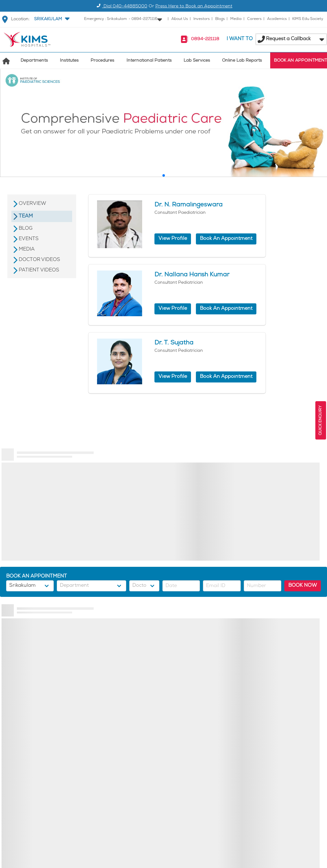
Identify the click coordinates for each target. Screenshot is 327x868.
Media (236, 19)
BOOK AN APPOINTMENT (300, 61)
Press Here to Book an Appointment (194, 7)
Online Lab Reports (242, 61)
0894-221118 (205, 39)
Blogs (220, 19)
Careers (254, 19)
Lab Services (197, 61)
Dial (121, 7)
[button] (51, 19)
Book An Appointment (226, 239)
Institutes (69, 61)
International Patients (149, 61)
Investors (202, 19)
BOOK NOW (303, 586)
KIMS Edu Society (308, 19)
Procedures (102, 61)
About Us (180, 19)
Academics (277, 19)
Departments (34, 61)
